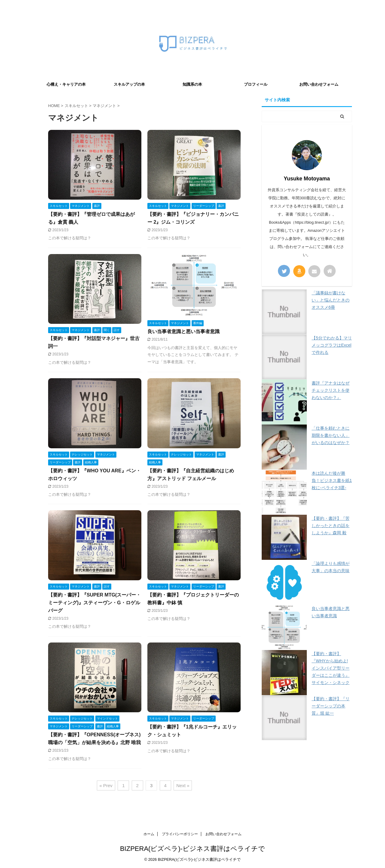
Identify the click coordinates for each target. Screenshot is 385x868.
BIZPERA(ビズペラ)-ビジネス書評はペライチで (192, 849)
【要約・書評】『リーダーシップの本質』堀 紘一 (331, 706)
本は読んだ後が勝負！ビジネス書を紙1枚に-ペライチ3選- (332, 480)
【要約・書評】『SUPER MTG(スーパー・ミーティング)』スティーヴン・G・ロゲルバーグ (94, 603)
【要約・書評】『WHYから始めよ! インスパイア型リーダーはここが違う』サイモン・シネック (331, 668)
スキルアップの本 (129, 84)
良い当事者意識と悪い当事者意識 (183, 331)
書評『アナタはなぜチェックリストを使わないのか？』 (331, 390)
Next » (183, 785)
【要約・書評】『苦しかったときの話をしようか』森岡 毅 (331, 526)
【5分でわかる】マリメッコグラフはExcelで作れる (332, 345)
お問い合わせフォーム (319, 84)
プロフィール (256, 84)
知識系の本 (192, 84)
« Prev (106, 785)
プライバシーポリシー (180, 834)
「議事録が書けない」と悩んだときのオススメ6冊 (331, 300)
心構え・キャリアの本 (66, 84)
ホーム (149, 834)
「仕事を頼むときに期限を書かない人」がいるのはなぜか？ (331, 435)
